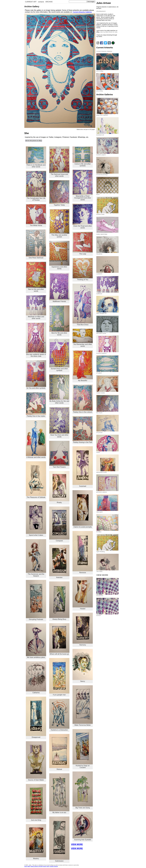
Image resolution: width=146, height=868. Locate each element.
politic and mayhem (107, 114)
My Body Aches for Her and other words (59, 389)
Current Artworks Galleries (82, 12)
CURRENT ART (31, 2)
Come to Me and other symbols (83, 157)
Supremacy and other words (59, 255)
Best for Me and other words (59, 321)
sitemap (56, 866)
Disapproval (36, 717)
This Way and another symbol (59, 223)
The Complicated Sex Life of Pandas (36, 186)
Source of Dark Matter (36, 761)
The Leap (83, 243)
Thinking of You (83, 269)
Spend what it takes (36, 519)
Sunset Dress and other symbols (59, 355)
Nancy (83, 666)
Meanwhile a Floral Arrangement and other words (83, 185)
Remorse (83, 552)
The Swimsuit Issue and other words (59, 162)
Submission (59, 839)
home (26, 866)
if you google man (59, 677)
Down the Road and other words (83, 216)
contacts (41, 2)
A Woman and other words (36, 439)
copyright (40, 866)
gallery (29, 866)
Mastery (36, 842)
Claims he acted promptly (83, 509)
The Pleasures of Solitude (36, 480)
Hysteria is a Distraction (59, 715)
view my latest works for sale (109, 32)
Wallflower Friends (59, 288)
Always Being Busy (59, 601)
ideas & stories (34, 866)
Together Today (59, 193)
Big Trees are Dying (83, 790)
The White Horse (36, 215)
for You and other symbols (36, 375)
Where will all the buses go (59, 639)
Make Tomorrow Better (83, 706)
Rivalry (59, 487)
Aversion (59, 562)
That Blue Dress (83, 305)
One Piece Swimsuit (36, 244)
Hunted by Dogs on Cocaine (83, 749)
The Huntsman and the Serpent (36, 558)
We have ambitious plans (36, 641)
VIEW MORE (77, 844)
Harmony (83, 629)
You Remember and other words (83, 338)
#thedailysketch (101, 11)
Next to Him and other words (36, 277)
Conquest (59, 524)
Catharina (36, 677)
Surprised (83, 467)
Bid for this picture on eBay (34, 141)
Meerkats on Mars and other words (36, 307)
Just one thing (36, 802)
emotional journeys (107, 174)
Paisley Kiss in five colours (83, 399)
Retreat (59, 752)
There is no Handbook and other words (36, 157)
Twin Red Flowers (59, 454)
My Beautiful (83, 366)
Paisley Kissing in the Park (83, 430)
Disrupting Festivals (36, 600)
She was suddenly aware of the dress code (36, 340)
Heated (83, 593)
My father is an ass (59, 793)
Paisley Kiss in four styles (36, 405)
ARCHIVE (49, 2)
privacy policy (46, 866)
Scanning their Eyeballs (83, 826)
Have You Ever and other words (59, 422)
